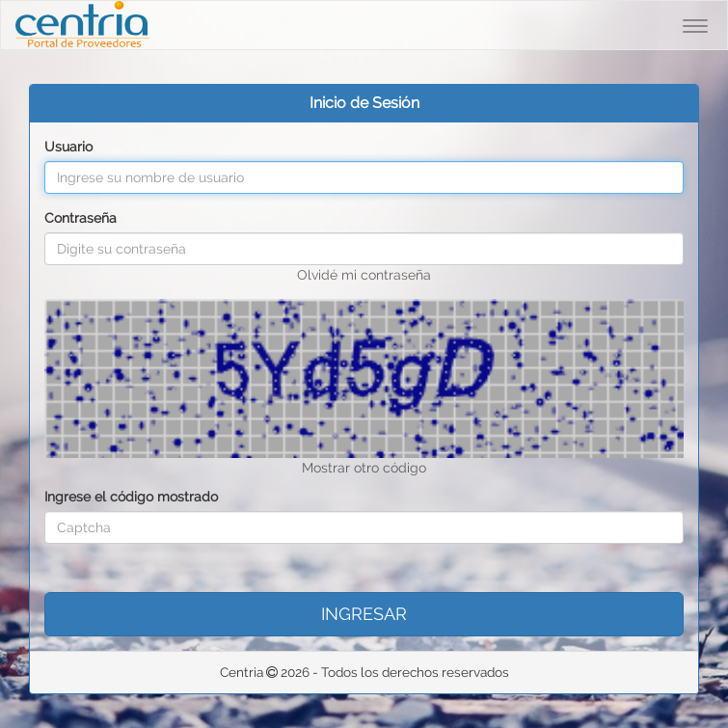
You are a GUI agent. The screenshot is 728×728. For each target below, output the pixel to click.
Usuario (68, 147)
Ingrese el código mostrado (131, 497)
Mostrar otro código (364, 468)
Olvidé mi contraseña (364, 275)
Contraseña (81, 218)
